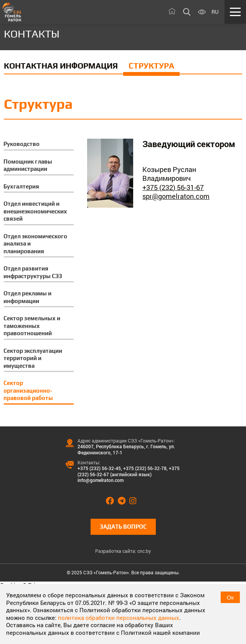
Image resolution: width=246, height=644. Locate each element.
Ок (230, 597)
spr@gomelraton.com (176, 196)
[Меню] (235, 12)
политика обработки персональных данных (119, 618)
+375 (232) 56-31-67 (173, 187)
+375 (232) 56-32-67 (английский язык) (129, 471)
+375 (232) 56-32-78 (145, 468)
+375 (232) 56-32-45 (99, 468)
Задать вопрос (123, 527)
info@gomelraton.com (101, 480)
